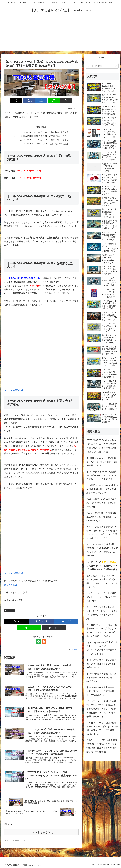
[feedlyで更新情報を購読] (39, 642)
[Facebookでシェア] (29, 101)
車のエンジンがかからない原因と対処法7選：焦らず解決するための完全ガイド (102, 462)
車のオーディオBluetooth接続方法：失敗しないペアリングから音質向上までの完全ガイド (102, 475)
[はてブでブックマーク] (41, 101)
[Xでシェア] (16, 101)
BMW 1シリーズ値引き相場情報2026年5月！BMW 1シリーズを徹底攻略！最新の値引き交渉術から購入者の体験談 (102, 746)
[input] (102, 66)
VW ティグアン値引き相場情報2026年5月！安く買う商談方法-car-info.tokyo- (102, 517)
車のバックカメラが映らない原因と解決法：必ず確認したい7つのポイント (102, 677)
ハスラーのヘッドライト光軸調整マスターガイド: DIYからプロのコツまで (102, 597)
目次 (38, 127)
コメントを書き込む (41, 832)
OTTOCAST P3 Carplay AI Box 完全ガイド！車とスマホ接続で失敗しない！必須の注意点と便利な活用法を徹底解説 (101, 446)
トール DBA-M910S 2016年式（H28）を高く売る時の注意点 (42, 144)
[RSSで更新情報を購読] (44, 642)
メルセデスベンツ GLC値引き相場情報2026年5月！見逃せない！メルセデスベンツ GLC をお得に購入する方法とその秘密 (102, 630)
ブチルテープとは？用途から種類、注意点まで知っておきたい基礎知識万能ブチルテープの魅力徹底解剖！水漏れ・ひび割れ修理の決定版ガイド (101, 709)
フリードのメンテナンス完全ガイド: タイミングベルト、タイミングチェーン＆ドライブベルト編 (102, 613)
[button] (66, 101)
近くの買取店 (11, 585)
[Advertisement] (60, 34)
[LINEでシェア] (54, 101)
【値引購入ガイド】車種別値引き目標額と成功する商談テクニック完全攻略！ (102, 489)
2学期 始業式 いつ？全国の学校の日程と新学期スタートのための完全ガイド (102, 503)
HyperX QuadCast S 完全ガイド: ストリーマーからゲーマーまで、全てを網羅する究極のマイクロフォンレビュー (102, 648)
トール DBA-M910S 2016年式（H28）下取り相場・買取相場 (42, 132)
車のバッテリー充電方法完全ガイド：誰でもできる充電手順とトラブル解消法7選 (101, 691)
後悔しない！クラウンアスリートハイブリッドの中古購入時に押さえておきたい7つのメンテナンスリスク (102, 581)
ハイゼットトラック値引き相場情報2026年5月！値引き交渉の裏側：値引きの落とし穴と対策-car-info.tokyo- (102, 728)
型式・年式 (9, 610)
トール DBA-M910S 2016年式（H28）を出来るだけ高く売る (42, 140)
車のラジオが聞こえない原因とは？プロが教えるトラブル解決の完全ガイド (101, 664)
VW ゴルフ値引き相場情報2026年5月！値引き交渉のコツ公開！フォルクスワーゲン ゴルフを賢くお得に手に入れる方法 (102, 532)
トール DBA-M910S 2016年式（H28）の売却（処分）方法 (41, 136)
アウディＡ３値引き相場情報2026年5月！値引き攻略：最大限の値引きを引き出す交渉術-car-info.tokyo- (102, 550)
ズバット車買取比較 (14, 390)
